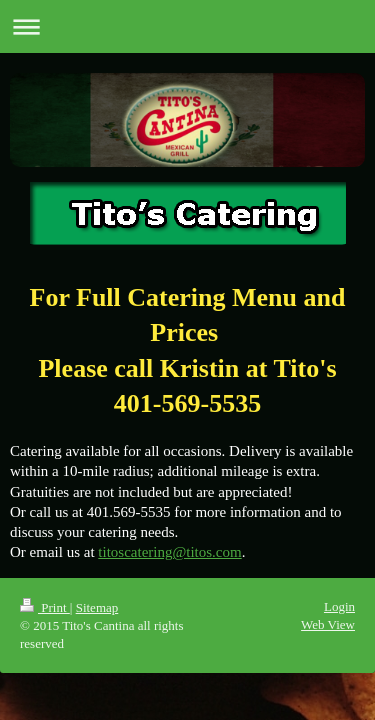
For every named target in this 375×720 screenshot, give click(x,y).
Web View (328, 624)
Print (45, 607)
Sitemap (97, 607)
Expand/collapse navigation (187, 26)
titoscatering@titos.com (169, 552)
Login (339, 606)
